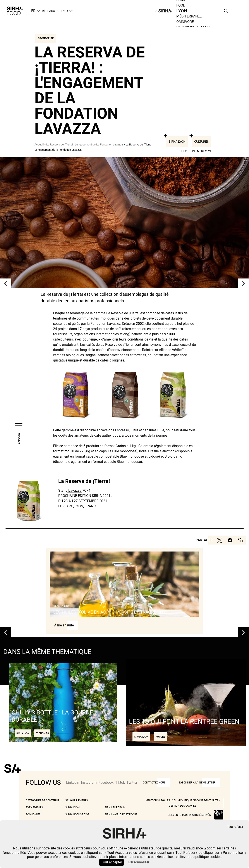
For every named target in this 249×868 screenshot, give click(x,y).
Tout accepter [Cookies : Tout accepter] (112, 862)
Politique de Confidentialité (199, 801)
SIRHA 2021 (101, 496)
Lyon (181, 16)
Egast (182, 5)
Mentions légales (158, 801)
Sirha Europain (115, 807)
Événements (34, 807)
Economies (33, 814)
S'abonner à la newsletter (197, 783)
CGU (175, 801)
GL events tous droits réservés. (190, 815)
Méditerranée (189, 22)
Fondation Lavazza (105, 324)
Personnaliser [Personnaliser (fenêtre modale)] (139, 862)
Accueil (39, 144)
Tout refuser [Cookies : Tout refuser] (235, 827)
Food (182, 11)
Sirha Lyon (177, 142)
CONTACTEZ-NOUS (154, 783)
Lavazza (75, 490)
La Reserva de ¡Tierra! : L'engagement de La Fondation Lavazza (85, 144)
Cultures (201, 142)
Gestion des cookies (182, 806)
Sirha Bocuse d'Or (77, 814)
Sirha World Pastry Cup (121, 814)
